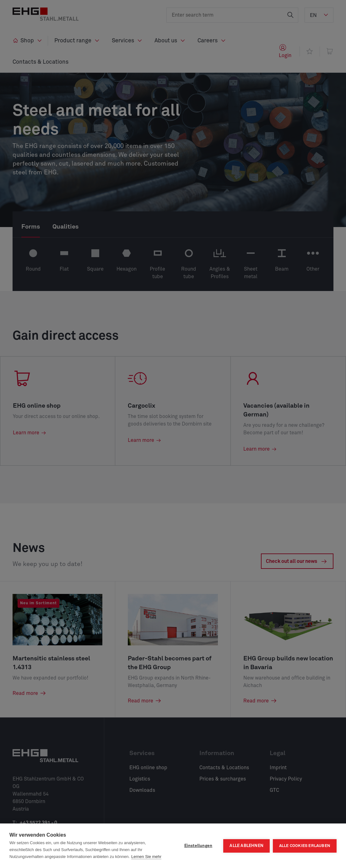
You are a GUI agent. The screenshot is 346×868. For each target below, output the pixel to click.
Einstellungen (198, 846)
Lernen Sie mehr (146, 857)
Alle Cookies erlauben (305, 846)
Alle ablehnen (246, 846)
